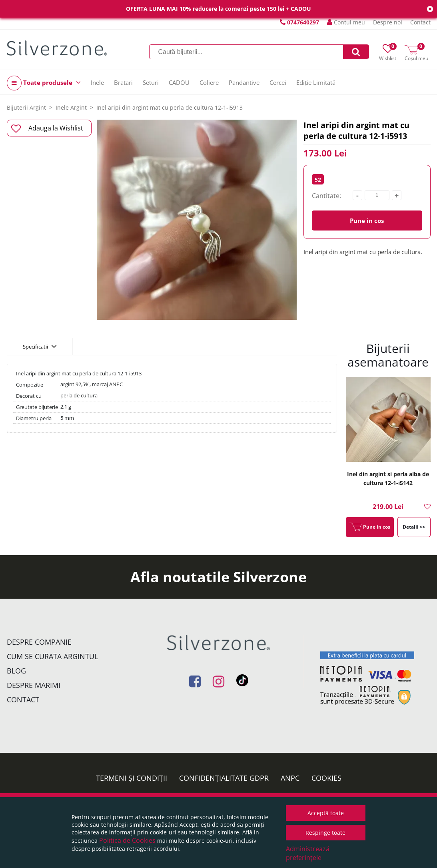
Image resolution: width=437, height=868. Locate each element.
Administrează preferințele (308, 853)
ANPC (290, 778)
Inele (97, 82)
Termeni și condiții (132, 778)
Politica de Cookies (127, 840)
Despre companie (39, 642)
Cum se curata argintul (52, 656)
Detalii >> (414, 527)
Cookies (326, 778)
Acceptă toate (326, 813)
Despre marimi (34, 685)
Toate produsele (44, 83)
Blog (16, 671)
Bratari (123, 82)
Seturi (151, 82)
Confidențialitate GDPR (224, 778)
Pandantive (244, 82)
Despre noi (388, 22)
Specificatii (40, 346)
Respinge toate (325, 833)
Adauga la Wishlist (47, 128)
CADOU (179, 82)
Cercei (278, 82)
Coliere (209, 82)
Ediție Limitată (316, 82)
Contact (420, 22)
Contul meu (346, 22)
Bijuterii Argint (26, 107)
